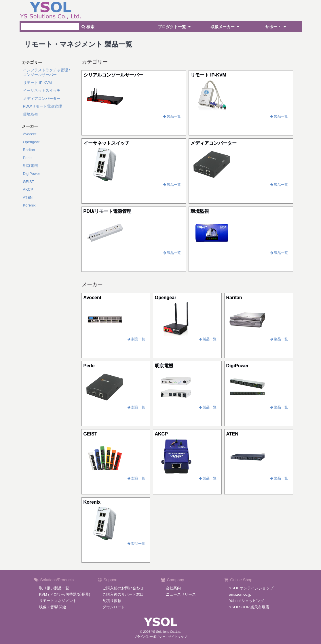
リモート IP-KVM (37, 83)
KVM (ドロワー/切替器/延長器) (65, 594)
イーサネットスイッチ (42, 90)
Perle (27, 158)
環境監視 (31, 114)
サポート (276, 27)
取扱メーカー (226, 27)
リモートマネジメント (58, 601)
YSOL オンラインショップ (251, 588)
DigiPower (32, 174)
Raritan (29, 150)
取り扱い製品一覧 (54, 588)
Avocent (30, 134)
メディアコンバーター (42, 99)
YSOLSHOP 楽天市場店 (249, 607)
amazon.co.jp (240, 594)
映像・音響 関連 (53, 607)
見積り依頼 (112, 601)
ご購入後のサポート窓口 (123, 594)
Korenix (29, 205)
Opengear (31, 142)
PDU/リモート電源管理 (42, 106)
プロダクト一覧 (175, 27)
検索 (88, 27)
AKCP (28, 189)
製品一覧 (172, 116)
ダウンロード (114, 607)
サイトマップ (178, 637)
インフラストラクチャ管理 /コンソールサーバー (46, 72)
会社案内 (173, 588)
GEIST (29, 182)
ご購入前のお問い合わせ (123, 588)
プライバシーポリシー (150, 637)
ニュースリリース (181, 594)
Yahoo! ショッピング (247, 601)
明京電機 (31, 166)
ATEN (28, 197)
